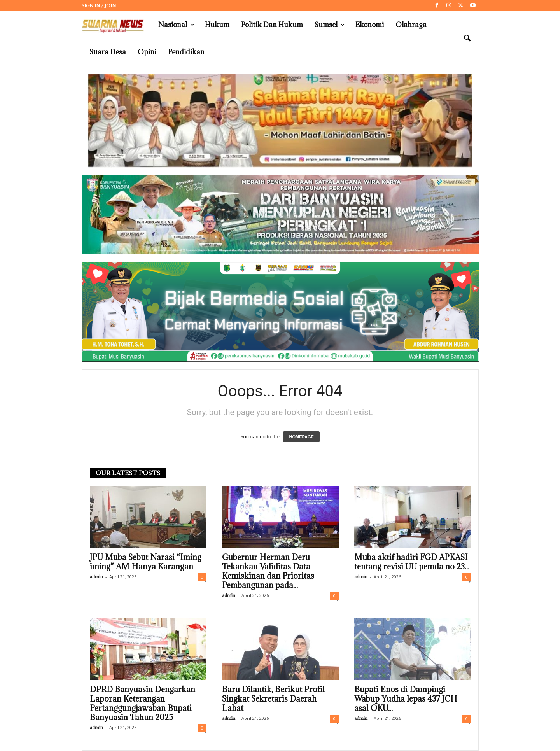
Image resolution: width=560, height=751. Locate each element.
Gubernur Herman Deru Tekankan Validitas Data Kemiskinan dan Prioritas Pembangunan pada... (268, 571)
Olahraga (411, 25)
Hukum (217, 25)
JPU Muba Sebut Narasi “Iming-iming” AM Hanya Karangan (147, 562)
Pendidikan (186, 52)
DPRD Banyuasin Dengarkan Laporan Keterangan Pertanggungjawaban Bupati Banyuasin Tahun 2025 (143, 704)
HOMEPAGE (301, 437)
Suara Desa (108, 52)
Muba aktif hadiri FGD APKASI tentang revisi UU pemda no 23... (412, 562)
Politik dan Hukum (272, 25)
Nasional (176, 25)
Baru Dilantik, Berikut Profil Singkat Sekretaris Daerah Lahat (273, 699)
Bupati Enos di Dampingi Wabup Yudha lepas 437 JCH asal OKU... (406, 699)
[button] (467, 39)
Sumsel (330, 25)
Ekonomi (370, 25)
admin (96, 577)
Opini (147, 52)
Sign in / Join (99, 6)
